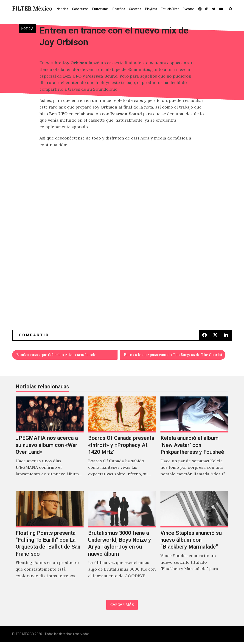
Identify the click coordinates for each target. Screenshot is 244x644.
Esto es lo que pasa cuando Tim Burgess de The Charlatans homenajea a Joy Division (175, 355)
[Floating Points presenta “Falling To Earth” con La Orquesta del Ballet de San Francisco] (50, 541)
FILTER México (32, 9)
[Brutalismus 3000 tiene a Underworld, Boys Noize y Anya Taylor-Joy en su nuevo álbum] (122, 541)
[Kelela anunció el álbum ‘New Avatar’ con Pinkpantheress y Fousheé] (194, 442)
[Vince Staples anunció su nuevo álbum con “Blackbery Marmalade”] (194, 541)
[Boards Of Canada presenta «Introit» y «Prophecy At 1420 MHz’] (122, 442)
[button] (232, 9)
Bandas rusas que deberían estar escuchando (62, 355)
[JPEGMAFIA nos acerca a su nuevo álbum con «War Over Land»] (50, 442)
